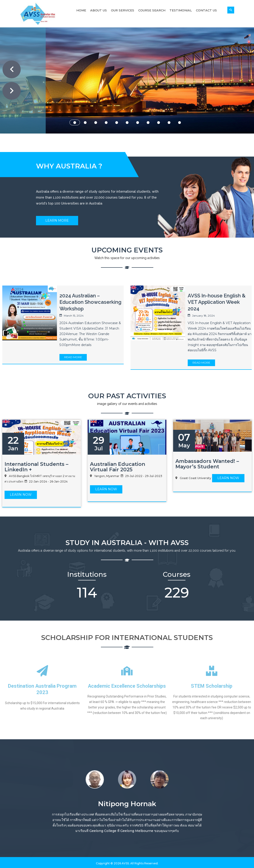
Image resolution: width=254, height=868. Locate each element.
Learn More (57, 220)
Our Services (123, 10)
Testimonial (181, 10)
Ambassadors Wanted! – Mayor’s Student (207, 464)
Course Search (152, 10)
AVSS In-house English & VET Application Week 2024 (217, 302)
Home (81, 10)
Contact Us (206, 10)
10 (169, 123)
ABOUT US (120, 109)
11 (180, 123)
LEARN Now (21, 495)
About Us (99, 10)
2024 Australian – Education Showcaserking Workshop (90, 302)
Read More (73, 357)
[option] (95, 779)
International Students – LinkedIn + (36, 467)
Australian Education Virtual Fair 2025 (118, 467)
